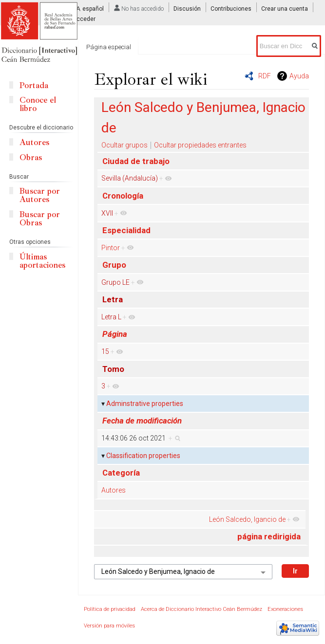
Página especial (109, 47)
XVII (107, 213)
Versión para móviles (109, 626)
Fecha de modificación (142, 421)
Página (115, 334)
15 (105, 351)
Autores (114, 490)
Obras (31, 157)
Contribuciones (231, 9)
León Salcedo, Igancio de (247, 519)
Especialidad (126, 230)
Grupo (114, 265)
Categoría (121, 473)
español (93, 9)
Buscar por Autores (40, 195)
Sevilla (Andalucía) (130, 178)
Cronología (123, 196)
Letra (113, 299)
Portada (34, 85)
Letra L (111, 317)
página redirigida (269, 536)
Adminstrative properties (145, 404)
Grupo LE (115, 282)
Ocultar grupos (124, 145)
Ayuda (299, 76)
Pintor (111, 248)
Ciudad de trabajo (136, 161)
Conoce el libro (38, 104)
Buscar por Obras (40, 219)
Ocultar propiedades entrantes (200, 145)
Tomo (113, 369)
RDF (265, 76)
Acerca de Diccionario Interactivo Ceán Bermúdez (201, 609)
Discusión (187, 9)
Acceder (84, 19)
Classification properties (143, 456)
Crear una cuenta (285, 9)
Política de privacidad (110, 609)
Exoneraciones (285, 609)
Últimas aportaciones (42, 261)
